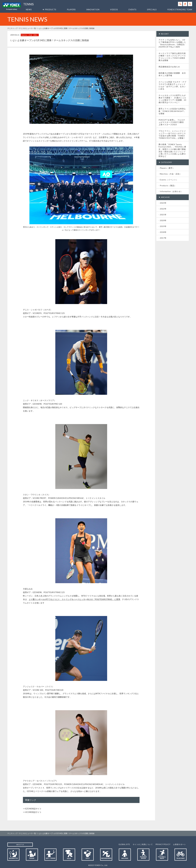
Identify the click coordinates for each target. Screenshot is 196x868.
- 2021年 (163, 215)
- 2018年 (163, 232)
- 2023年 (163, 203)
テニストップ (12, 28)
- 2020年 (163, 220)
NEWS (29, 10)
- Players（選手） (167, 168)
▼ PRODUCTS (49, 10)
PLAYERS (71, 10)
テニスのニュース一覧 (27, 28)
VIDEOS (114, 10)
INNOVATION (93, 10)
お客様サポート (180, 844)
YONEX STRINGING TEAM (180, 10)
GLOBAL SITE (124, 844)
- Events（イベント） (168, 180)
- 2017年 (163, 238)
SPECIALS (152, 10)
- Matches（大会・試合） (170, 174)
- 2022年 (163, 209)
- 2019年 (163, 226)
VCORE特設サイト (33, 812)
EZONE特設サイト (33, 809)
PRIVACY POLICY (163, 844)
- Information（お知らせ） (171, 191)
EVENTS (133, 10)
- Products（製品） (167, 185)
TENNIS (28, 4)
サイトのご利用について (143, 844)
